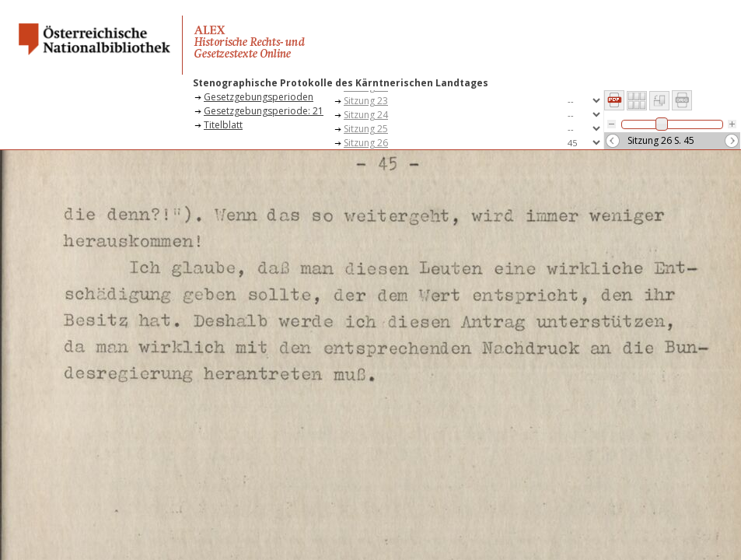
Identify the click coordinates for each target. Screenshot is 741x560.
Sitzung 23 (366, 101)
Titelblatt (223, 125)
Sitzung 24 (366, 115)
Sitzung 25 (366, 129)
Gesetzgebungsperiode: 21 (264, 111)
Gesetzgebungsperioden (259, 97)
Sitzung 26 (366, 143)
